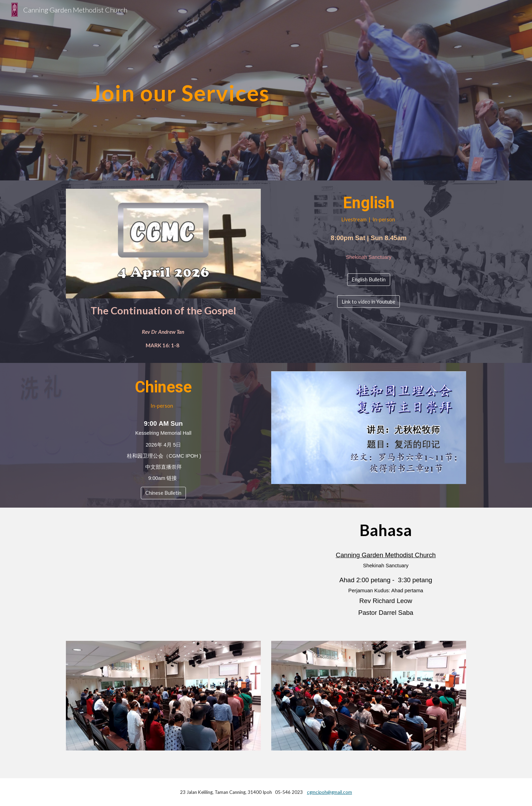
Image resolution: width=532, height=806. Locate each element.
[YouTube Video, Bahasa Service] (163, 570)
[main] (181, 90)
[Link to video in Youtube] (368, 302)
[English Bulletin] (369, 280)
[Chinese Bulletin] (163, 493)
